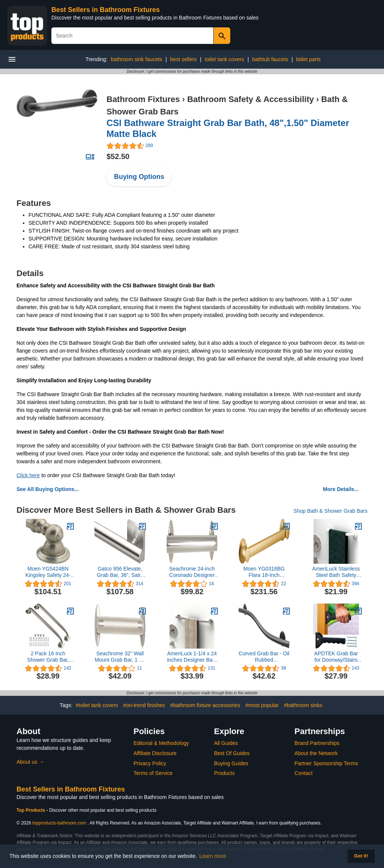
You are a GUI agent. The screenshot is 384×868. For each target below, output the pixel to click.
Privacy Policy (150, 763)
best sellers (184, 59)
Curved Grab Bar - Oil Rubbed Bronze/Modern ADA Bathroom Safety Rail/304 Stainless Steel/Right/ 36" (264, 657)
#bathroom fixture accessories (205, 705)
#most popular (262, 705)
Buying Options (139, 177)
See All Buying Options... (48, 489)
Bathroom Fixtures (143, 99)
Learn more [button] (213, 856)
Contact (303, 773)
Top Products (31, 810)
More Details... (341, 489)
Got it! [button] (361, 856)
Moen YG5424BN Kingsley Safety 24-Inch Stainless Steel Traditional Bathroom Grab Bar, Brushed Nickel (48, 572)
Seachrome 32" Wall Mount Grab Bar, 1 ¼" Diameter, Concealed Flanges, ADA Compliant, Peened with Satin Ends (120, 657)
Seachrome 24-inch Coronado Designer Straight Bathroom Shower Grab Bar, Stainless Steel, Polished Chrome (192, 572)
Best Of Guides (232, 753)
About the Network (316, 753)
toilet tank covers (224, 59)
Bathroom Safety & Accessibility (250, 99)
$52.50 (118, 156)
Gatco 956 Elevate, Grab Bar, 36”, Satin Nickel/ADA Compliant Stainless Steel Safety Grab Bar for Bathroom (120, 572)
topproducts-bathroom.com (59, 823)
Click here (28, 475)
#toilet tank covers (97, 705)
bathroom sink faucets (136, 59)
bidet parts (308, 59)
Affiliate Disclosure (155, 753)
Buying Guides (231, 763)
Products (224, 773)
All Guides (226, 743)
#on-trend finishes (144, 705)
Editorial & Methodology (161, 743)
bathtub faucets (270, 59)
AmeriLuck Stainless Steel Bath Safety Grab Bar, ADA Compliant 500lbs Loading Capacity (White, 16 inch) (336, 572)
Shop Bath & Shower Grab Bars (330, 511)
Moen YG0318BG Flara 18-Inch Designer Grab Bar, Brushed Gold (264, 572)
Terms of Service (153, 773)
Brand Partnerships (317, 743)
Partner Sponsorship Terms (326, 763)
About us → (30, 762)
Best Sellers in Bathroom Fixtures (106, 10)
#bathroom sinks (303, 705)
